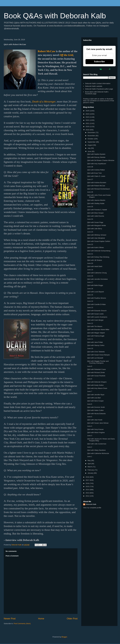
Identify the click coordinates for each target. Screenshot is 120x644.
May (89, 460)
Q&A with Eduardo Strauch (97, 311)
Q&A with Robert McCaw (96, 186)
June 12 (90, 323)
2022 (88, 120)
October (91, 139)
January (91, 473)
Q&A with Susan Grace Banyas (98, 355)
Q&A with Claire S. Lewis (96, 176)
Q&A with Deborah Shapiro (97, 382)
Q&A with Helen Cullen (95, 410)
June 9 (90, 366)
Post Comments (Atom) (22, 624)
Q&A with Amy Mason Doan (97, 388)
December (92, 132)
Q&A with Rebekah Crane (96, 369)
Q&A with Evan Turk (94, 173)
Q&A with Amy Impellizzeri (97, 164)
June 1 (90, 456)
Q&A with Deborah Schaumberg (99, 251)
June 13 (90, 307)
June (90, 151)
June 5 (90, 417)
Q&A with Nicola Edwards (96, 414)
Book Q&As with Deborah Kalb (55, 16)
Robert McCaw (46, 51)
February (91, 470)
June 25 (90, 207)
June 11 (90, 339)
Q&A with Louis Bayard (95, 292)
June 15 (90, 295)
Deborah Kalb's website (94, 86)
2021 (88, 123)
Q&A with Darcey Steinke (96, 157)
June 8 (90, 379)
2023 (88, 117)
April (89, 464)
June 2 (90, 447)
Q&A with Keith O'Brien (95, 248)
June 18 (90, 276)
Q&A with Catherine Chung (97, 273)
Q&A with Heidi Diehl (95, 266)
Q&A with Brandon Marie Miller (98, 330)
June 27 (90, 179)
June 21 (90, 254)
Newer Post (10, 619)
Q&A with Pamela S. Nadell (97, 210)
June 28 (90, 167)
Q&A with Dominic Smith (96, 407)
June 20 (90, 263)
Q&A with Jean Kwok (95, 420)
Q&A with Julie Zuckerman (97, 444)
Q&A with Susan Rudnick (96, 376)
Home (41, 619)
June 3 (90, 436)
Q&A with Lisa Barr (94, 398)
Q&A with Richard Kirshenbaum (98, 189)
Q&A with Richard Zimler (96, 372)
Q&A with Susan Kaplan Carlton (99, 241)
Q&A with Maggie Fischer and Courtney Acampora (98, 362)
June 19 (90, 270)
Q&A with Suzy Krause (95, 429)
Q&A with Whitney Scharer (97, 235)
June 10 (90, 348)
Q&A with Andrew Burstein (97, 183)
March (90, 467)
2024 (88, 114)
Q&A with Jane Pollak (95, 342)
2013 (88, 493)
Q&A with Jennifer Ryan (96, 395)
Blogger (64, 637)
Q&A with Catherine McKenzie (98, 453)
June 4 (90, 426)
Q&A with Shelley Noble (96, 203)
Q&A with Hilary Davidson (96, 450)
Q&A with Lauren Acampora (97, 317)
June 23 (90, 232)
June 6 (90, 404)
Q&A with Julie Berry (95, 229)
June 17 (90, 282)
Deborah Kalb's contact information (98, 83)
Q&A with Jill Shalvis (94, 260)
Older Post (72, 619)
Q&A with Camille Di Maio (96, 304)
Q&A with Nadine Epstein (96, 154)
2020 (88, 127)
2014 (88, 490)
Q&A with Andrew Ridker (96, 170)
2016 (88, 483)
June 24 (90, 219)
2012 (88, 496)
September (92, 142)
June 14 (90, 301)
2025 (88, 111)
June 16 (90, 289)
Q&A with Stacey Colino (96, 345)
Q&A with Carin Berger (95, 320)
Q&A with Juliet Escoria (95, 216)
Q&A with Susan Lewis (95, 314)
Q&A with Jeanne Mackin (96, 200)
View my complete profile (92, 508)
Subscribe (99, 62)
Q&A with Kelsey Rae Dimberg (98, 257)
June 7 (90, 391)
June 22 (90, 244)
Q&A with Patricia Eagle (96, 336)
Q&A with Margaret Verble (96, 225)
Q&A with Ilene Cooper (95, 401)
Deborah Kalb (91, 504)
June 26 (90, 192)
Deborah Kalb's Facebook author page (99, 89)
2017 (88, 480)
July (89, 148)
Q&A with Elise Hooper (95, 213)
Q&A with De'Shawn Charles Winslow (101, 160)
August (90, 145)
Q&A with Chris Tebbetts (96, 352)
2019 (88, 130)
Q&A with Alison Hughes (96, 432)
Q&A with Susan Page (95, 222)
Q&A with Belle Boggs (95, 285)
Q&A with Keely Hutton (95, 385)
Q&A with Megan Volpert (96, 333)
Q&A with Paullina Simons (96, 298)
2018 (88, 477)
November (92, 136)
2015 (88, 486)
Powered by (99, 69)
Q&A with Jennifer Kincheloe (97, 279)
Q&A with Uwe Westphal (96, 238)
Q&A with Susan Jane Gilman (98, 423)
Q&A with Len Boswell (95, 358)
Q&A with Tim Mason (95, 326)
